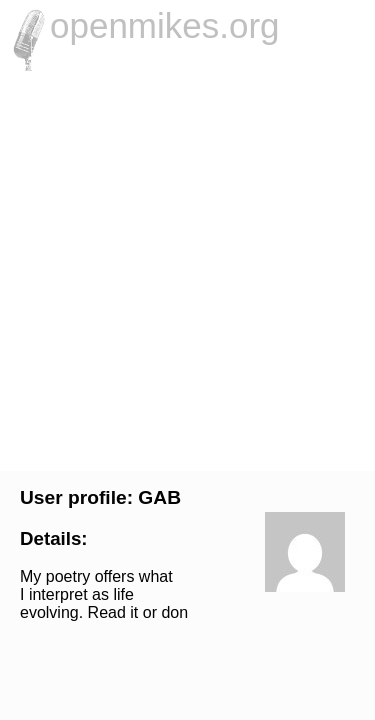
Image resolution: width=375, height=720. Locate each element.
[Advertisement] (187, 268)
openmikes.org (165, 25)
